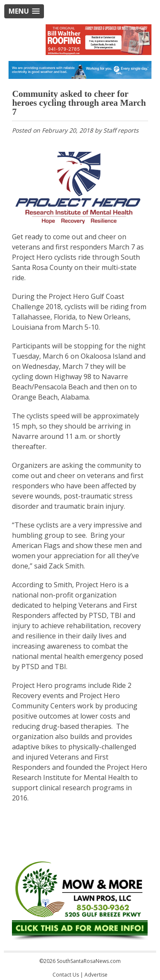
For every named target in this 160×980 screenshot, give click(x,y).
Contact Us (66, 975)
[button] (24, 11)
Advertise (96, 975)
